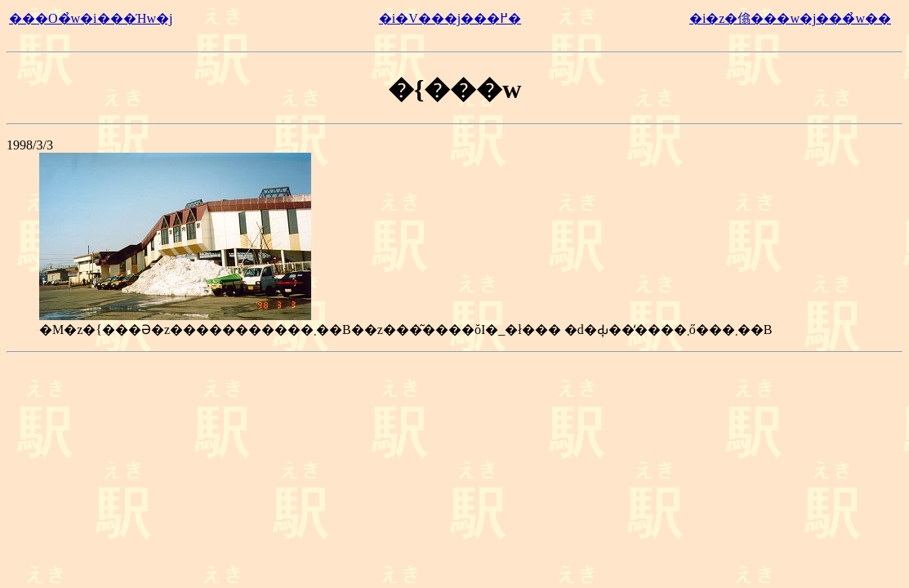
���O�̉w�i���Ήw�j (91, 18)
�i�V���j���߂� (450, 18)
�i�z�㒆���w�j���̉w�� (790, 18)
